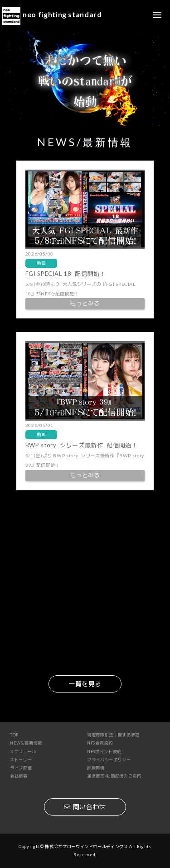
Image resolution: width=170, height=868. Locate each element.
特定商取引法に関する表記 (113, 735)
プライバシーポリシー (109, 760)
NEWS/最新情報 (26, 743)
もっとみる (85, 303)
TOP (14, 735)
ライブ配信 (21, 768)
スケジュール (23, 752)
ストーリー (21, 760)
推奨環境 (96, 768)
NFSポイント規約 (104, 752)
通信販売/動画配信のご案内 (114, 776)
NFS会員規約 (100, 743)
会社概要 (19, 776)
